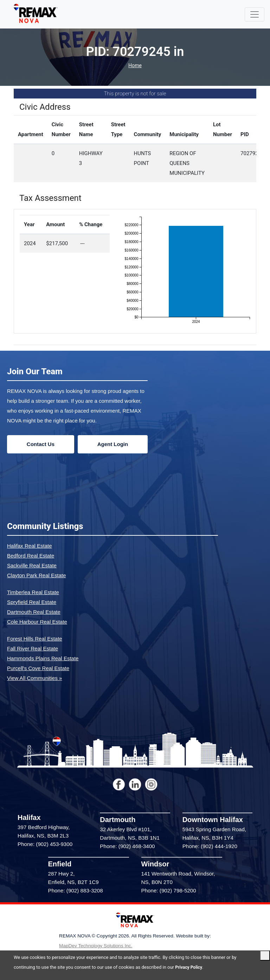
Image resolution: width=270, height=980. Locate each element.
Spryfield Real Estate (32, 602)
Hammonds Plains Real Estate (43, 658)
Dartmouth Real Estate (34, 612)
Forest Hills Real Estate (35, 639)
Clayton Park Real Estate (37, 575)
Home (135, 66)
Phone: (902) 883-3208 (76, 890)
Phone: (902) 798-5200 (169, 890)
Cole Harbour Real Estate (37, 622)
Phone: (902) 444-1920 (210, 846)
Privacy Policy (189, 967)
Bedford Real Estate (31, 556)
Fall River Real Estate (33, 648)
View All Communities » (34, 678)
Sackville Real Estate (32, 565)
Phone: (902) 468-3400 (127, 846)
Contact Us (41, 444)
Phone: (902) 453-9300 (45, 844)
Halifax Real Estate (30, 546)
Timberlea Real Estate (33, 592)
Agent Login (113, 444)
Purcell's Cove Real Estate (38, 668)
